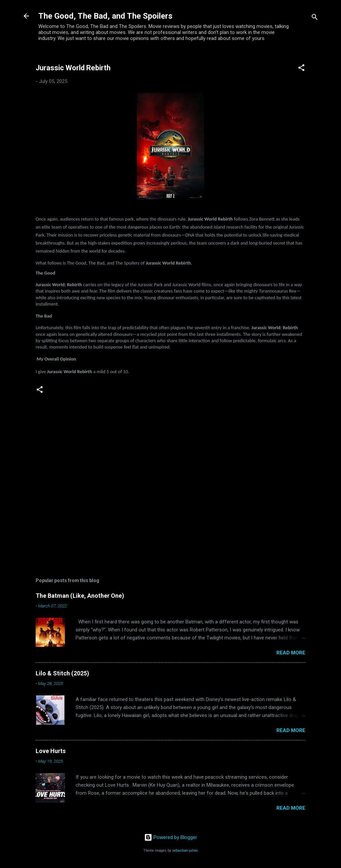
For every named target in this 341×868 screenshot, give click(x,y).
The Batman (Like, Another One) (80, 596)
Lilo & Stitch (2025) (62, 673)
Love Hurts (51, 751)
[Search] (315, 18)
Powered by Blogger (171, 837)
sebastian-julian (185, 851)
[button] (301, 69)
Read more (291, 653)
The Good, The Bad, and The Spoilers (105, 16)
